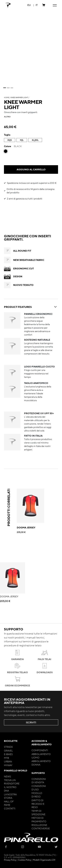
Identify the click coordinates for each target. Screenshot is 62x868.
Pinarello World (16, 771)
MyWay (8, 765)
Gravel (8, 751)
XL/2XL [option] (35, 140)
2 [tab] (8, 88)
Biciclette (11, 741)
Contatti (10, 808)
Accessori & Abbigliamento (42, 743)
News (7, 776)
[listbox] (31, 140)
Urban (8, 761)
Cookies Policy (25, 860)
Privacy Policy (10, 860)
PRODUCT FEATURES (31, 307)
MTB (6, 758)
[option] (6, 151)
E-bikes (8, 754)
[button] (29, 5)
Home (7, 97)
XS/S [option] (10, 140)
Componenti (40, 750)
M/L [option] (22, 140)
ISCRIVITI (31, 722)
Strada (8, 747)
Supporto (38, 773)
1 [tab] (5, 88)
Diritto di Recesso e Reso (38, 804)
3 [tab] (12, 88)
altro (7, 117)
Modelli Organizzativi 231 (44, 860)
